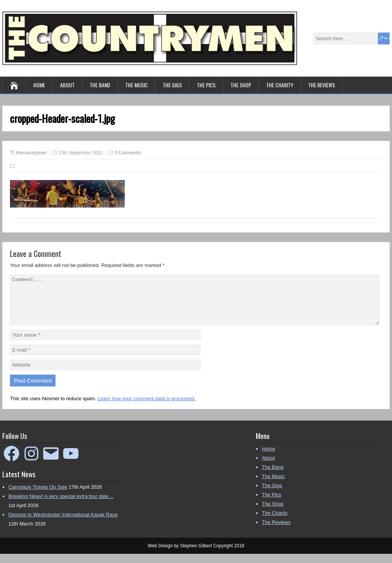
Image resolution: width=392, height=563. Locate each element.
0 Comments (128, 153)
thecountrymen (31, 153)
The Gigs (172, 85)
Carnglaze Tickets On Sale (38, 496)
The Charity (280, 85)
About (67, 85)
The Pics (206, 85)
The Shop (241, 85)
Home (39, 85)
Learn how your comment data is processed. (147, 408)
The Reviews (322, 85)
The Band (100, 85)
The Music (136, 85)
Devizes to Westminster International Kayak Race (63, 524)
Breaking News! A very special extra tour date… (61, 505)
